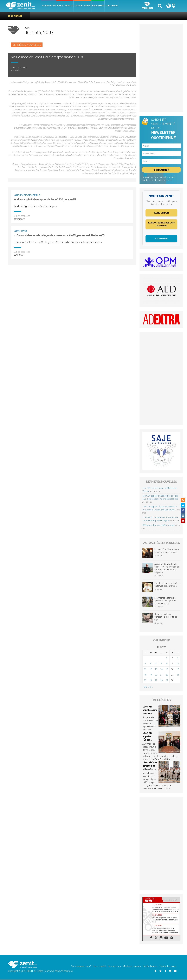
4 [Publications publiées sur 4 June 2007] (145, 664)
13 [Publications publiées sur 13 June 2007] (156, 670)
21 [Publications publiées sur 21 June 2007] (161, 675)
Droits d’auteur (150, 967)
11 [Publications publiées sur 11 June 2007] (145, 670)
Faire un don (112, 6)
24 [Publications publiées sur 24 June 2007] (178, 675)
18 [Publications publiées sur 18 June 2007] (145, 675)
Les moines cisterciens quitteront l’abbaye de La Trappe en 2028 (165, 601)
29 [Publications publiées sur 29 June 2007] (167, 681)
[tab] (152, 900)
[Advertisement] (161, 68)
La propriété (100, 967)
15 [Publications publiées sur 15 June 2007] (167, 670)
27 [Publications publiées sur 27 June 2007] (156, 681)
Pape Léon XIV (49, 6)
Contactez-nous (168, 967)
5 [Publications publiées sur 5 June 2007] (151, 664)
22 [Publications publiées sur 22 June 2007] (167, 675)
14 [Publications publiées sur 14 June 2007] (161, 670)
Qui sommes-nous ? (81, 967)
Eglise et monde (83, 6)
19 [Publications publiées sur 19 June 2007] (151, 675)
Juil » (151, 687)
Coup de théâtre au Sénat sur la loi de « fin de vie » (166, 617)
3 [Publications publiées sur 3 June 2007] (178, 659)
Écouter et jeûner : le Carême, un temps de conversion (167, 585)
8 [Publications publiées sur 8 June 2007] (167, 664)
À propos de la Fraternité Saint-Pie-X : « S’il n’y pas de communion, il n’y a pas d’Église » (167, 569)
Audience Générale (28, 195)
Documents (98, 6)
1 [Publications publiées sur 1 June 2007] (167, 659)
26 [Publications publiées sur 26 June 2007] (151, 681)
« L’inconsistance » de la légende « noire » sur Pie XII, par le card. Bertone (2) (59, 235)
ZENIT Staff (16, 70)
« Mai (145, 687)
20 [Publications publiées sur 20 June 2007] (156, 675)
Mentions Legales (132, 967)
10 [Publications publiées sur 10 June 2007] (178, 664)
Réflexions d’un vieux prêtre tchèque (159, 526)
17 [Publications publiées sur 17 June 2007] (178, 670)
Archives (21, 231)
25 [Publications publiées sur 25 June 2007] (145, 681)
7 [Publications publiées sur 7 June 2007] (161, 664)
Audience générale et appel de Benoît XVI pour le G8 (45, 199)
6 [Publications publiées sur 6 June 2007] (156, 664)
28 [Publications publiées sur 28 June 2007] (161, 681)
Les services (114, 967)
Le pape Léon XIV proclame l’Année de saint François (167, 551)
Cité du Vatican (65, 6)
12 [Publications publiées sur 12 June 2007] (151, 670)
